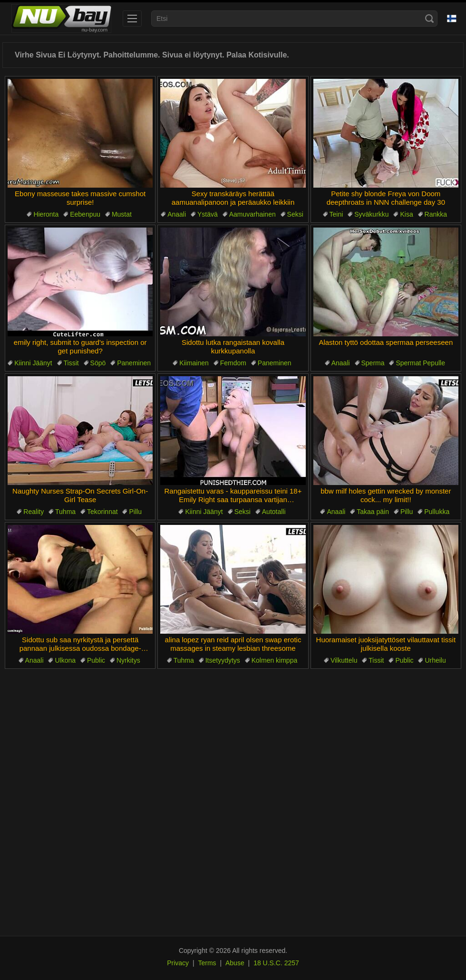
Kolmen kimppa (275, 660)
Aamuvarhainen (252, 214)
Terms (207, 963)
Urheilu (435, 660)
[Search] (429, 19)
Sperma (373, 363)
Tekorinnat (102, 512)
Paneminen (134, 363)
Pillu (135, 512)
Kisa (406, 214)
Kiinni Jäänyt (33, 363)
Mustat (122, 214)
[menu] (132, 19)
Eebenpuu (85, 214)
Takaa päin (373, 512)
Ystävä (208, 214)
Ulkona (65, 660)
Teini (336, 214)
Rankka (436, 214)
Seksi (295, 214)
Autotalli (274, 512)
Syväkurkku (371, 214)
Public (96, 660)
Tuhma (65, 512)
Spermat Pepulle (420, 363)
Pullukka (437, 512)
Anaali (177, 214)
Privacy (178, 963)
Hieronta (46, 214)
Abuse (235, 963)
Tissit (71, 363)
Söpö (98, 363)
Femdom (233, 363)
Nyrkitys (128, 660)
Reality (34, 512)
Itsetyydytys (223, 660)
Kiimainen (194, 363)
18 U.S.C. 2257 (276, 963)
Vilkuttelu (344, 660)
